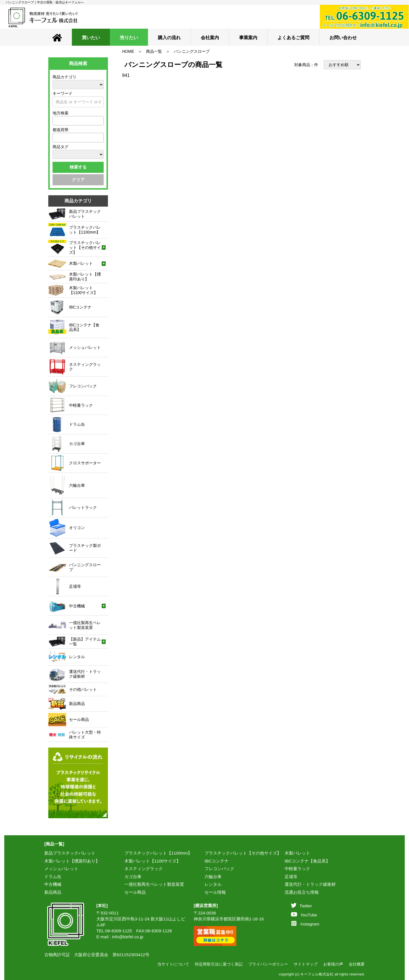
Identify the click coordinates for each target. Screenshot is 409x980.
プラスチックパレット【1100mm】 (158, 853)
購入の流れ (169, 38)
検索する (78, 167)
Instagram (305, 924)
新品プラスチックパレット (70, 853)
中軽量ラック (297, 869)
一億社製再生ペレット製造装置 (154, 884)
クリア (78, 180)
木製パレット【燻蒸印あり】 (72, 861)
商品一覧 (154, 51)
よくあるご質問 (293, 38)
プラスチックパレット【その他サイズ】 (243, 853)
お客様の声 (333, 964)
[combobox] (78, 121)
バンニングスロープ (192, 51)
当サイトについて (173, 964)
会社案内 (210, 38)
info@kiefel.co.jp (128, 937)
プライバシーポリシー (268, 964)
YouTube (304, 915)
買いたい (91, 38)
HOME (128, 51)
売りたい (129, 38)
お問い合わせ (343, 38)
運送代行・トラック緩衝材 (310, 884)
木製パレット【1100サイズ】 (153, 861)
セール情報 (215, 892)
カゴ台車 (133, 877)
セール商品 (135, 892)
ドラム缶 (53, 877)
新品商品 (53, 892)
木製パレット (297, 853)
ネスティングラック (144, 869)
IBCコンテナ (217, 861)
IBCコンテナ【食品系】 (307, 861)
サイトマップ (306, 964)
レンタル (213, 884)
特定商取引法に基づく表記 (219, 964)
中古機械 (53, 884)
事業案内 (248, 38)
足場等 (291, 877)
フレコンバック (219, 869)
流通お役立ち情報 (302, 892)
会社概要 (357, 964)
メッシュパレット (61, 869)
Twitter (301, 906)
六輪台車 (213, 877)
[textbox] (56, 121)
